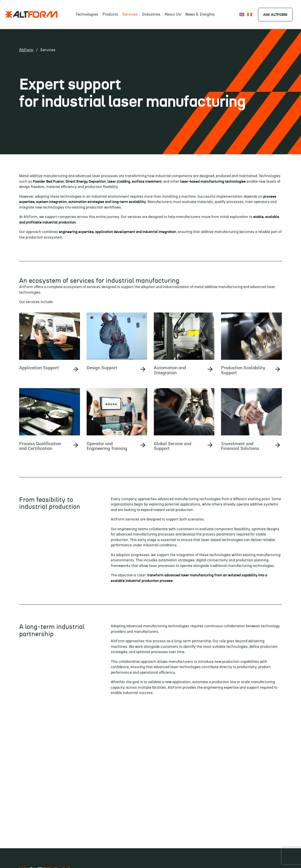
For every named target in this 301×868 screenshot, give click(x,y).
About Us (173, 14)
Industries (151, 14)
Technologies (87, 14)
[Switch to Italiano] (250, 14)
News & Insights (200, 14)
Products (110, 14)
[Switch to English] (242, 14)
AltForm (26, 50)
